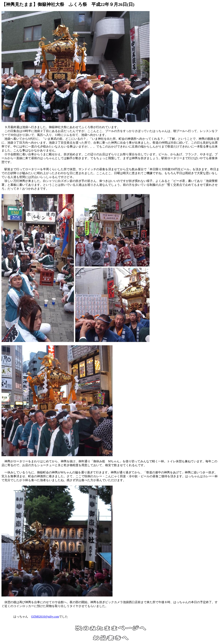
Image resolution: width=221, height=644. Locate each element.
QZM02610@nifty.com (45, 617)
